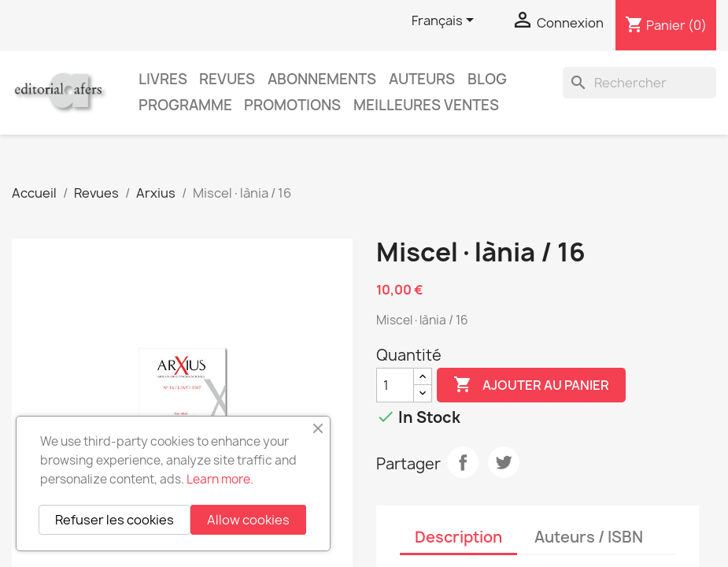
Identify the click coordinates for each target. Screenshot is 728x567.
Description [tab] (458, 537)
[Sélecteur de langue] (445, 21)
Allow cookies (248, 520)
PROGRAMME (185, 105)
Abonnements (322, 79)
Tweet (504, 462)
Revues (227, 79)
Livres (163, 79)
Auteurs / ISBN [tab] (589, 537)
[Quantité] (395, 385)
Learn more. (220, 479)
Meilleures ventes (426, 105)
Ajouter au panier (531, 385)
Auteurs (422, 79)
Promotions (292, 105)
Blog (487, 79)
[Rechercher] (639, 83)
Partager (463, 462)
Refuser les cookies (115, 520)
